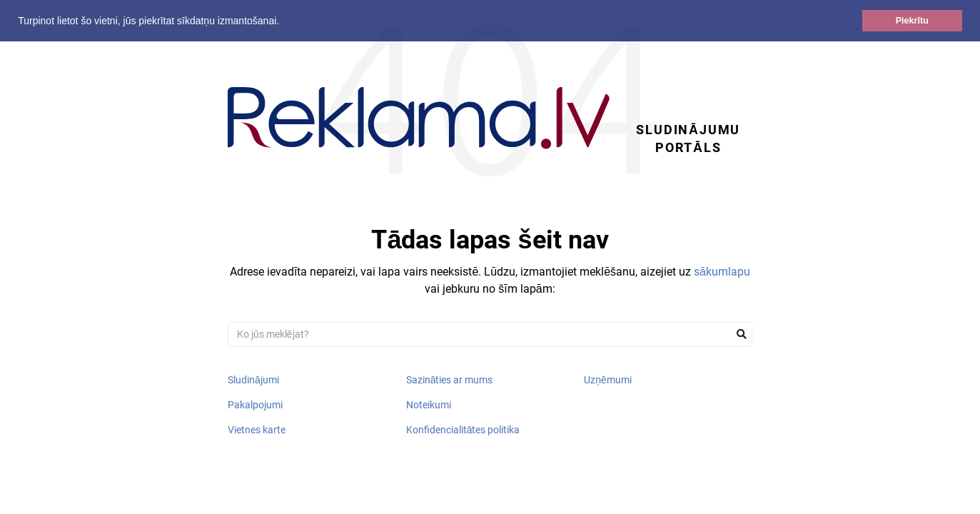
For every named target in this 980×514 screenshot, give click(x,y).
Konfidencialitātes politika (463, 430)
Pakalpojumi (255, 405)
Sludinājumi (253, 380)
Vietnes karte (257, 430)
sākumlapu (722, 272)
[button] (284, 22)
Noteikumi (429, 405)
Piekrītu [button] (912, 21)
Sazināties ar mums (450, 380)
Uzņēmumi (608, 380)
